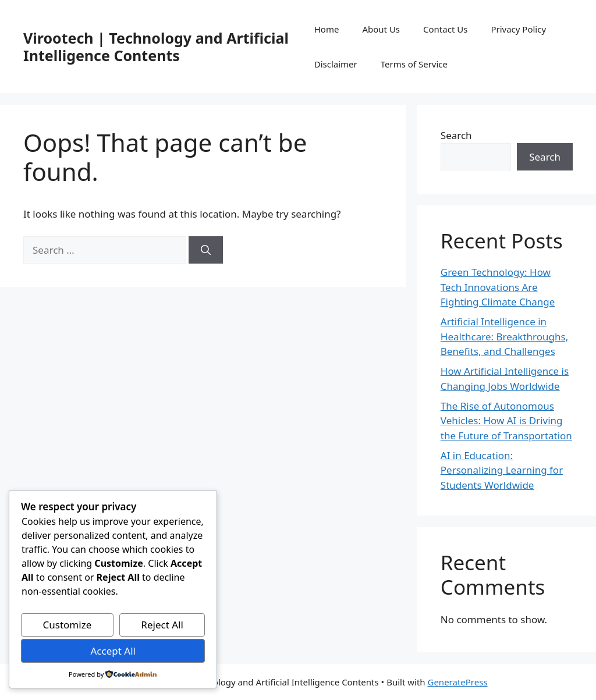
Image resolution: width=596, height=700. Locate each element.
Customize (68, 625)
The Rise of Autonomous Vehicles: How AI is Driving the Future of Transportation (506, 421)
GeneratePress (457, 682)
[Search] (206, 250)
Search (456, 135)
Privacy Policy (518, 29)
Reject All (162, 625)
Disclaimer (336, 64)
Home (327, 29)
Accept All (113, 651)
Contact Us (445, 29)
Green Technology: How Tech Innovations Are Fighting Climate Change (498, 287)
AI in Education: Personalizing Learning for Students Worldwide (502, 470)
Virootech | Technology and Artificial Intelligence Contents (156, 47)
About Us (381, 29)
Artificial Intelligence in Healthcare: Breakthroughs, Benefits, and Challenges (504, 336)
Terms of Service (414, 64)
